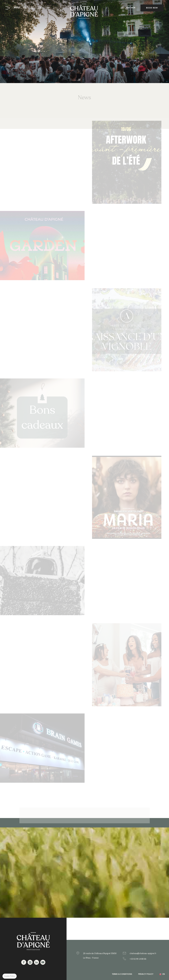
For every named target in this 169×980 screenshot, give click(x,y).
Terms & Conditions (122, 974)
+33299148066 (143, 959)
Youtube (43, 962)
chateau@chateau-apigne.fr (40, 8)
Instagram (30, 962)
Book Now (152, 8)
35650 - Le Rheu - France (25, 8)
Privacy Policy (146, 974)
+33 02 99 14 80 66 (33, 8)
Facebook (24, 962)
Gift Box (47, 8)
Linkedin (36, 962)
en (164, 974)
